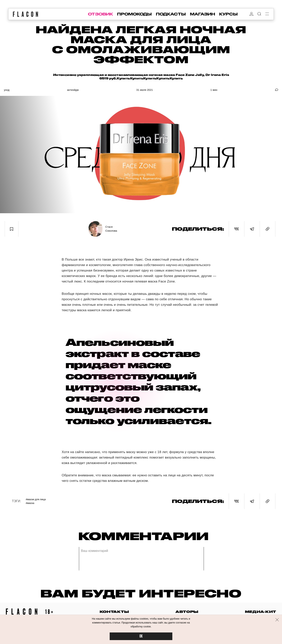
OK (141, 636)
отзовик (100, 14)
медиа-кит (261, 612)
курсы (228, 14)
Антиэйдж (73, 90)
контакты (114, 612)
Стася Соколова (111, 229)
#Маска (30, 503)
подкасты (171, 14)
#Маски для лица (36, 499)
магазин (202, 14)
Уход (7, 90)
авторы (187, 612)
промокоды (134, 14)
